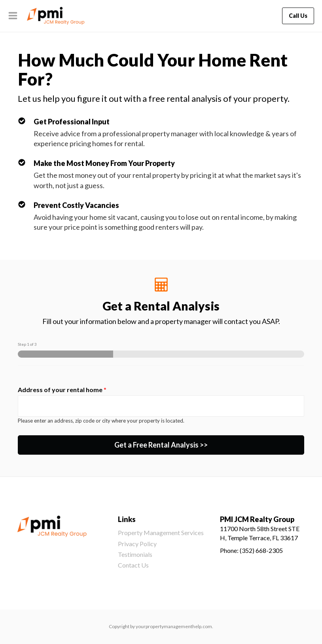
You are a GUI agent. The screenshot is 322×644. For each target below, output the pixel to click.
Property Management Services (161, 533)
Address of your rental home (62, 390)
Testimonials (135, 554)
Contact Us (133, 565)
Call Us (298, 16)
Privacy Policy (137, 544)
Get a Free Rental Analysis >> (161, 445)
